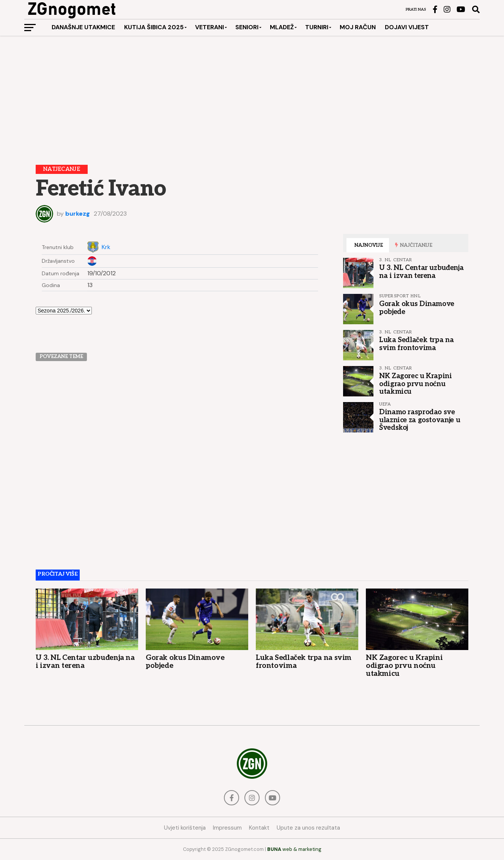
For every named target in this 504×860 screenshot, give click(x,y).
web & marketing (294, 849)
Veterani (209, 27)
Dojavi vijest (407, 27)
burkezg (78, 214)
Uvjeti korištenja (185, 828)
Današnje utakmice (83, 27)
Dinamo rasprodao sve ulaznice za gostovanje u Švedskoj (420, 420)
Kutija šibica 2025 (154, 27)
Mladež (282, 27)
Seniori (247, 27)
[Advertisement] (252, 95)
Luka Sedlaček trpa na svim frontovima (416, 344)
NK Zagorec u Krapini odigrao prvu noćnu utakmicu (416, 383)
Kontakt (259, 828)
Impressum (227, 828)
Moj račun (358, 27)
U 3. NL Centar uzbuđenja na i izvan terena (421, 271)
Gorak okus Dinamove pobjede (417, 308)
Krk (106, 247)
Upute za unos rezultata (308, 828)
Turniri (317, 27)
